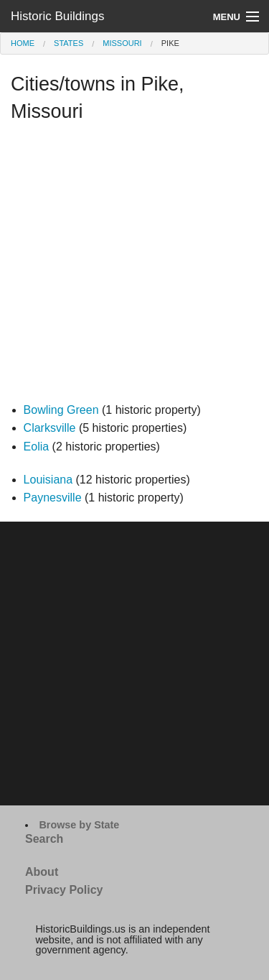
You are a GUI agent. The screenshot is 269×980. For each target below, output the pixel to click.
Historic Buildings (57, 16)
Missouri (122, 43)
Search (44, 839)
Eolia (37, 447)
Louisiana (48, 480)
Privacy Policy (64, 890)
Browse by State (79, 825)
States (69, 43)
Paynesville (53, 498)
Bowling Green (61, 410)
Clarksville (50, 428)
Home (23, 43)
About (42, 872)
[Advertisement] (134, 266)
